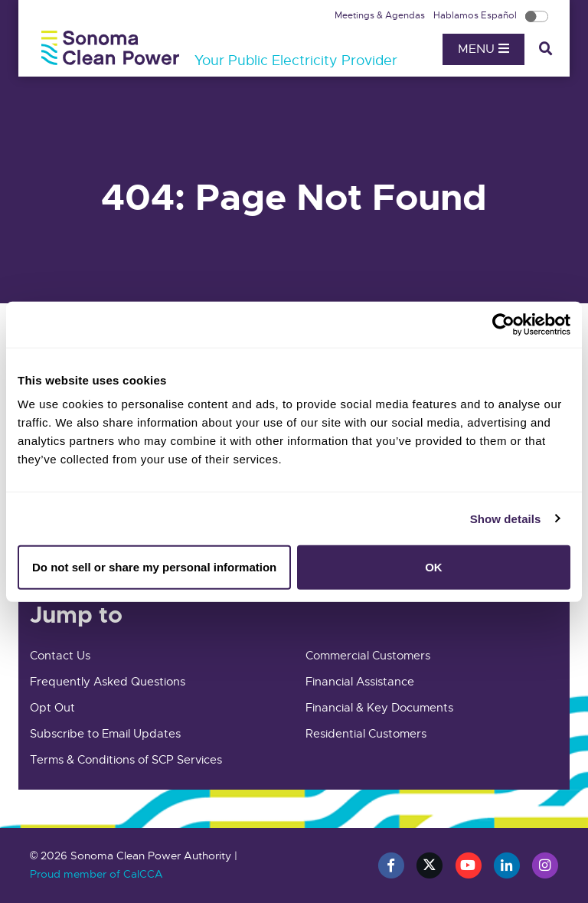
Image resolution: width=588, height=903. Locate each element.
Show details (506, 518)
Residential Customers (366, 734)
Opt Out (52, 708)
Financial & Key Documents (379, 708)
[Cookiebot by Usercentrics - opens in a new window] (503, 324)
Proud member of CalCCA (96, 874)
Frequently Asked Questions (108, 682)
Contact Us (60, 656)
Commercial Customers (368, 656)
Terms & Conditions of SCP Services (126, 760)
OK (434, 567)
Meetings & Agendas (381, 15)
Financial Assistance (360, 682)
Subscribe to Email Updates (105, 734)
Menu (483, 49)
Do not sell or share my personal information (154, 567)
